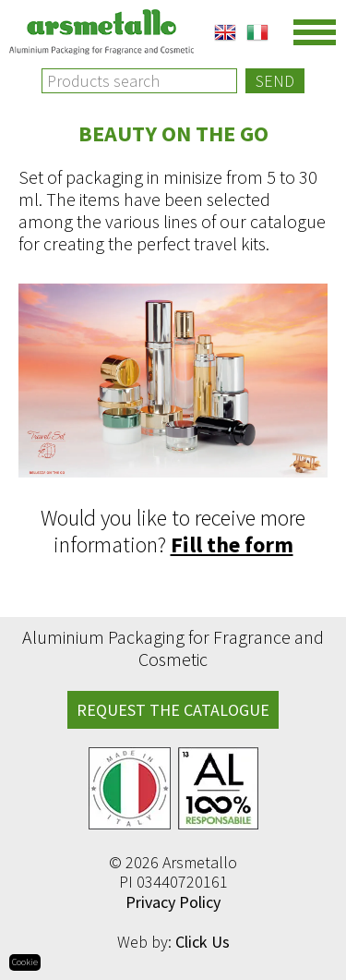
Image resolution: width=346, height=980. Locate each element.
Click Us (203, 942)
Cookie (25, 962)
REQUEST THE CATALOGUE (173, 710)
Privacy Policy (173, 902)
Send (275, 81)
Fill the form (232, 544)
